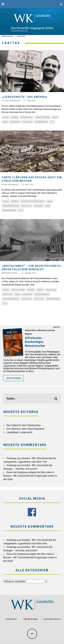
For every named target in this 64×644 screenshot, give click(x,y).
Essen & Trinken (43, 117)
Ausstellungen (18, 290)
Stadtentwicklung (11, 206)
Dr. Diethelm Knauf (11, 101)
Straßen (38, 206)
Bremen (15, 117)
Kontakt (12, 619)
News (5, 122)
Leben (55, 117)
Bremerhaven (27, 117)
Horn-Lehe (7, 294)
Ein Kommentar (9, 210)
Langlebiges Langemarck (19, 432)
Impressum (31, 619)
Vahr (48, 206)
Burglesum (51, 290)
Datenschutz (53, 619)
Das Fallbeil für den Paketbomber (24, 425)
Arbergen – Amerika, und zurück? (20, 469)
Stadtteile (15, 122)
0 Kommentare (41, 122)
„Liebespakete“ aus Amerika (24, 97)
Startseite (7, 36)
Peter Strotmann (10, 185)
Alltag (6, 117)
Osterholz (27, 294)
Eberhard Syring (10, 273)
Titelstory (27, 122)
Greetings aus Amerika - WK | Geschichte (28, 458)
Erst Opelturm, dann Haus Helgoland (25, 429)
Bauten (31, 290)
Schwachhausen (42, 294)
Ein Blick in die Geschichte (33, 201)
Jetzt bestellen (14, 378)
